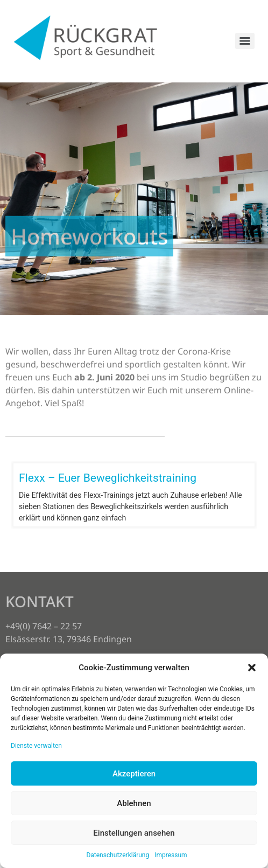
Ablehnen (134, 803)
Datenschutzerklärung (118, 855)
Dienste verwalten (36, 746)
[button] (252, 668)
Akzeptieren (134, 774)
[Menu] (245, 41)
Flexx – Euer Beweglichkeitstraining (108, 478)
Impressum (171, 855)
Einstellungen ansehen (134, 833)
